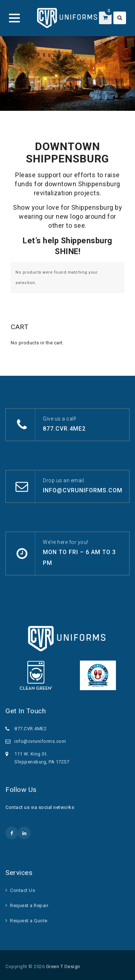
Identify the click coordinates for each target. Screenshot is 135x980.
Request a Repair (29, 905)
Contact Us (22, 890)
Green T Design (63, 966)
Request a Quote (29, 921)
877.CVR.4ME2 (64, 429)
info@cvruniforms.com (83, 490)
